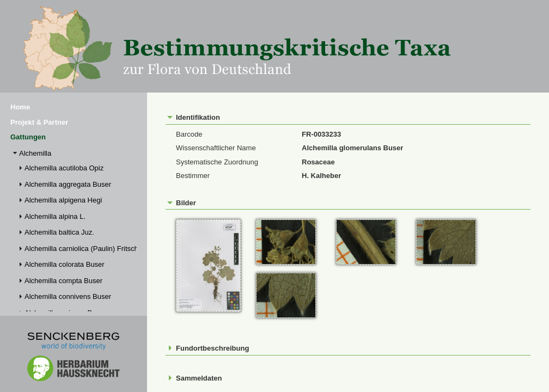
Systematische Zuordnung (217, 162)
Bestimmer (193, 176)
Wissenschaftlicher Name (216, 148)
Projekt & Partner (39, 122)
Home (20, 107)
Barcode (189, 134)
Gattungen (28, 137)
